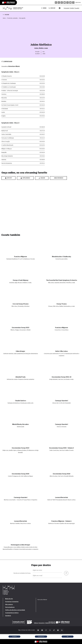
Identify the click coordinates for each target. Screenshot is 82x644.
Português (67, 8)
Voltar (6, 15)
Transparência (41, 637)
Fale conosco (9, 604)
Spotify (8, 178)
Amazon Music (59, 178)
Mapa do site (9, 599)
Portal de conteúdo (12, 18)
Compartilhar (7, 62)
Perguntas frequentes (12, 602)
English (72, 8)
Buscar (52, 8)
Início (4, 18)
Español (77, 8)
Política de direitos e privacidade (15, 610)
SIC (68, 637)
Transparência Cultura (12, 613)
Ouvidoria (8, 616)
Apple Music (25, 178)
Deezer (42, 178)
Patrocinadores (10, 607)
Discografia (22, 18)
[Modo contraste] (59, 8)
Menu (44, 8)
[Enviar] (66, 573)
